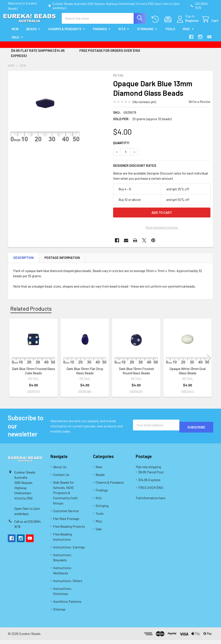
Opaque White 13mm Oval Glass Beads (188, 375)
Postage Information (62, 261)
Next (209, 362)
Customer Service (66, 515)
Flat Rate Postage (66, 522)
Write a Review (200, 105)
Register (187, 23)
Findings (102, 33)
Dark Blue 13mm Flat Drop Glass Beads (85, 375)
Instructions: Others (68, 585)
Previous (12, 362)
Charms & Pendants (67, 33)
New (15, 33)
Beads (33, 33)
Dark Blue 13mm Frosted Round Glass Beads (136, 375)
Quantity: (122, 147)
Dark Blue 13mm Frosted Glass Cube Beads (33, 375)
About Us (60, 471)
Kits (124, 33)
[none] (45, 111)
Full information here (151, 502)
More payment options (162, 231)
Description (24, 261)
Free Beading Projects (69, 530)
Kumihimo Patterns (67, 605)
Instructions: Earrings (69, 551)
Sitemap (59, 613)
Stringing (147, 33)
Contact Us (61, 478)
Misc (188, 33)
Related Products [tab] (31, 312)
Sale (17, 41)
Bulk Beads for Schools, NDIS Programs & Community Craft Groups (65, 497)
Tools (170, 33)
